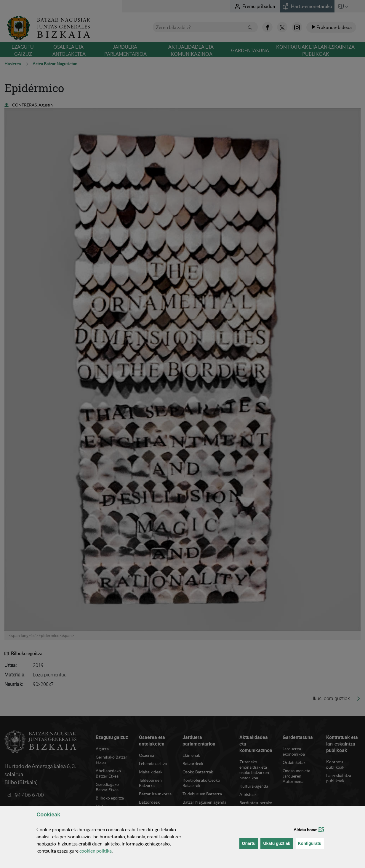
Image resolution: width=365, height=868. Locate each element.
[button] (321, 829)
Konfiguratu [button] (311, 843)
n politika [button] (96, 851)
